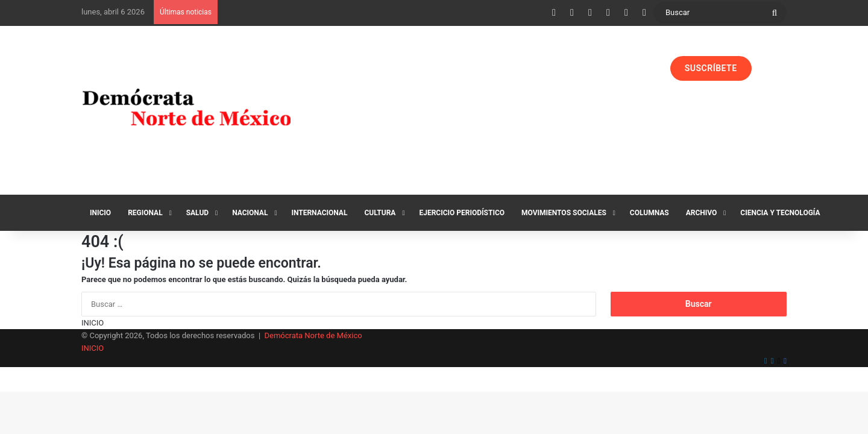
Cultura (380, 213)
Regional (145, 213)
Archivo (702, 213)
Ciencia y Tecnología (780, 213)
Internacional (319, 213)
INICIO (93, 323)
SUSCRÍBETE (711, 68)
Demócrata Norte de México (313, 335)
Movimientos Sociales (564, 213)
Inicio (100, 213)
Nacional (250, 213)
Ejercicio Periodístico (462, 213)
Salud (197, 213)
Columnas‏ (649, 213)
